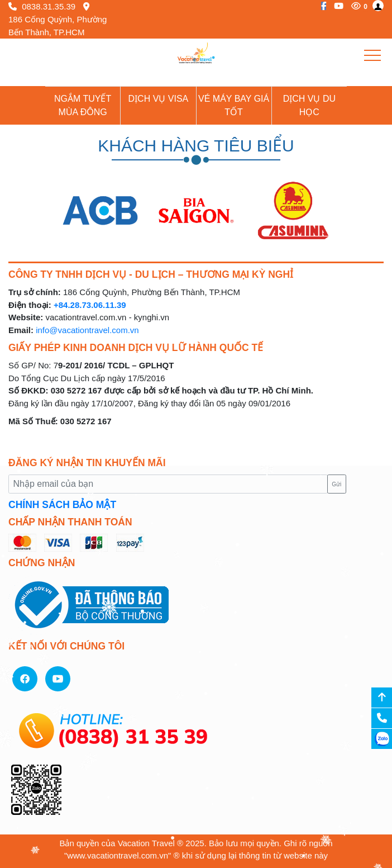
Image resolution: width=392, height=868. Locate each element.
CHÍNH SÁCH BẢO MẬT (62, 505)
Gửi (336, 484)
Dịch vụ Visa (159, 99)
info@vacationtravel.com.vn (87, 330)
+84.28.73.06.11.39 (90, 305)
